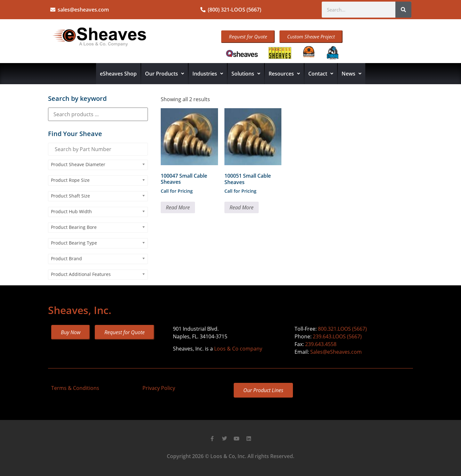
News (352, 74)
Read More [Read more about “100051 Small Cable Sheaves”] (242, 207)
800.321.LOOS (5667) (342, 329)
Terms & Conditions (75, 388)
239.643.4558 (321, 344)
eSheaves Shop (118, 74)
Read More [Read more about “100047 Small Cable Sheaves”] (178, 207)
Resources (284, 74)
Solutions (246, 74)
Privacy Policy (159, 388)
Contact (321, 74)
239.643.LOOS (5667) (337, 336)
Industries (208, 74)
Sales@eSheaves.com (336, 352)
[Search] (403, 10)
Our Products (165, 74)
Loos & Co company (238, 349)
